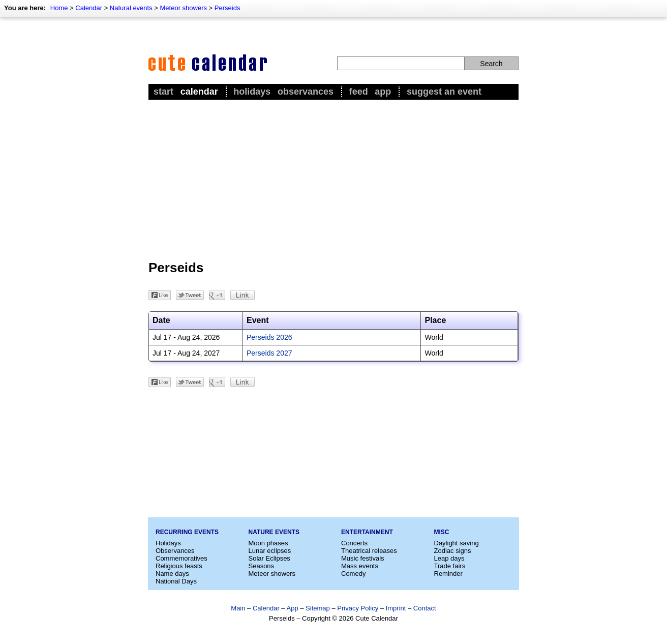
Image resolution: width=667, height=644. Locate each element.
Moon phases (268, 543)
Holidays (252, 92)
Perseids (228, 8)
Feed (359, 92)
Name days (172, 574)
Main (238, 608)
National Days (176, 581)
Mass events (360, 566)
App (383, 92)
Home (59, 8)
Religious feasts (179, 566)
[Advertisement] (333, 179)
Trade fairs (450, 566)
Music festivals (363, 558)
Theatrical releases (369, 551)
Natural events (131, 8)
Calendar (89, 8)
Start (163, 92)
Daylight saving (457, 543)
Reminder (448, 574)
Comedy (353, 574)
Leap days (449, 558)
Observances (306, 92)
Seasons (262, 566)
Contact (425, 608)
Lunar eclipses (270, 551)
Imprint (396, 608)
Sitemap (318, 608)
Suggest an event (444, 92)
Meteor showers (184, 8)
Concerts (354, 543)
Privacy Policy (358, 608)
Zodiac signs (453, 551)
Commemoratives (181, 558)
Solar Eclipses (269, 558)
